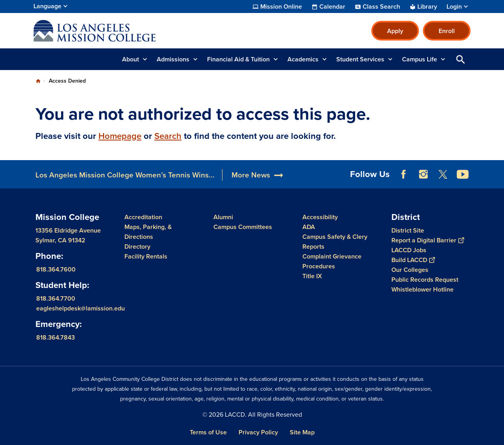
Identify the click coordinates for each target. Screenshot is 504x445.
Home (38, 81)
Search (168, 136)
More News (251, 175)
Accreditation (143, 217)
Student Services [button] (360, 59)
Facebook (404, 174)
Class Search (381, 7)
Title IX (312, 276)
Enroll (447, 31)
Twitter (443, 174)
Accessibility (320, 217)
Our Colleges (410, 270)
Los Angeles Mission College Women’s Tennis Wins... (125, 175)
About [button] (131, 59)
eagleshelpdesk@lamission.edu (81, 308)
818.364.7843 (56, 337)
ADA (309, 227)
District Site (408, 230)
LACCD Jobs (409, 250)
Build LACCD (413, 260)
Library (427, 7)
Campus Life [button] (420, 59)
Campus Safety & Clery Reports (335, 242)
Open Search (461, 59)
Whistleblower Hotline (422, 289)
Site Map (302, 432)
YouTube (463, 174)
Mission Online (281, 7)
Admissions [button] (173, 59)
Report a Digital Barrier (428, 240)
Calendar (332, 7)
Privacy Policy (258, 432)
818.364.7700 (56, 298)
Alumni (223, 217)
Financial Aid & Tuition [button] (238, 59)
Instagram (423, 174)
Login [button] (454, 7)
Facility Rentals (146, 256)
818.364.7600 (56, 269)
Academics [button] (303, 59)
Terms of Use (208, 432)
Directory (137, 247)
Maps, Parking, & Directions (148, 232)
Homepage (120, 136)
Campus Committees (243, 227)
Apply (395, 31)
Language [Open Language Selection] (47, 6)
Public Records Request (425, 280)
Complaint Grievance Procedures (332, 261)
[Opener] (496, 172)
